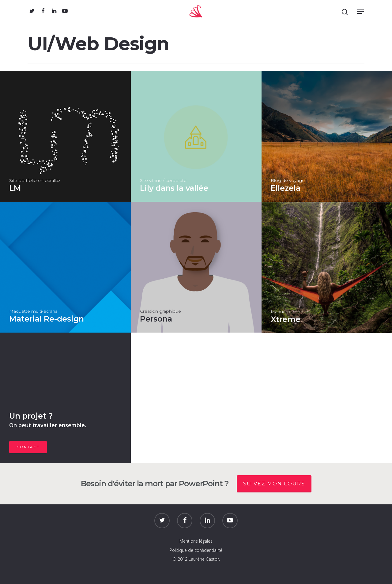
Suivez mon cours (274, 484)
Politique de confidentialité (196, 550)
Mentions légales (196, 541)
